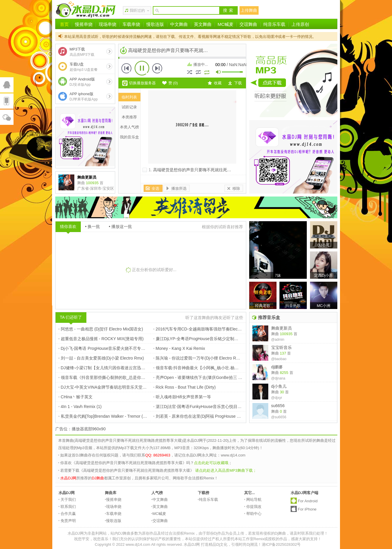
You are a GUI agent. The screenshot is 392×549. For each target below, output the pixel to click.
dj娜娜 (277, 367)
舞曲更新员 (282, 328)
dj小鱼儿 (279, 386)
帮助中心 (253, 514)
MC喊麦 (226, 24)
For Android (308, 501)
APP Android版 (82, 82)
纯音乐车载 (274, 24)
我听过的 (137, 10)
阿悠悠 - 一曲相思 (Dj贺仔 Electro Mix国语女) (101, 329)
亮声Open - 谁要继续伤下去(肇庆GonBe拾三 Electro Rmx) (208, 377)
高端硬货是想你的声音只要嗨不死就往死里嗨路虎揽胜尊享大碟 (211, 170)
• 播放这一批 (120, 226)
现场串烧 (108, 24)
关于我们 (67, 500)
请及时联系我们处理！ (309, 533)
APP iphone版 (84, 96)
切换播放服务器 (142, 83)
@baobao (279, 359)
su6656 (278, 406)
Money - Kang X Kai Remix (179, 348)
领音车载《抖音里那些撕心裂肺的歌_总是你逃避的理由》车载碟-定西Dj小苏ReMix (135, 377)
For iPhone (307, 509)
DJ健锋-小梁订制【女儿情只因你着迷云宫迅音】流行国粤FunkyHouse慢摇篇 (130, 368)
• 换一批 (93, 226)
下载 (238, 83)
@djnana (278, 378)
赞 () (173, 83)
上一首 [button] (127, 68)
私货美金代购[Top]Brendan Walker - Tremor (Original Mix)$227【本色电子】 (129, 416)
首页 (64, 24)
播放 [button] (142, 68)
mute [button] (219, 73)
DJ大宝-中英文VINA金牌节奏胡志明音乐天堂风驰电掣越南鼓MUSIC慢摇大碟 (130, 387)
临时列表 (129, 97)
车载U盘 (84, 67)
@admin (278, 340)
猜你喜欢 (68, 226)
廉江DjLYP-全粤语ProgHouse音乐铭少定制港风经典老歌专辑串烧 (214, 339)
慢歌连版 (155, 24)
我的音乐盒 (129, 137)
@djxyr (277, 398)
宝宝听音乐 (282, 347)
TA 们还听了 (71, 317)
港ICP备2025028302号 (281, 544)
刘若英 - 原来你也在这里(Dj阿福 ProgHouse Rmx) (200, 416)
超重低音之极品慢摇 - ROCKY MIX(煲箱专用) (101, 339)
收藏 (218, 83)
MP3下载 (82, 52)
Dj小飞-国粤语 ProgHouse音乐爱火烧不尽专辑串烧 (106, 348)
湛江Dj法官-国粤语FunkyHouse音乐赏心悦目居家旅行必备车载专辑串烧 (220, 407)
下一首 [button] (157, 68)
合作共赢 (67, 514)
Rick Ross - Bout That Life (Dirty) (185, 387)
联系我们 (67, 507)
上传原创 (300, 24)
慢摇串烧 (84, 24)
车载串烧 (131, 24)
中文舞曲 (179, 24)
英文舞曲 (203, 24)
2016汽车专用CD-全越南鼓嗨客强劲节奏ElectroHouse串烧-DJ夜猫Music (221, 329)
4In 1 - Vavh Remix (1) (80, 407)
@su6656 (279, 417)
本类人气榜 (129, 127)
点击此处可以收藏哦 (211, 463)
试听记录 (129, 107)
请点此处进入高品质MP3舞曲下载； (226, 470)
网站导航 (253, 500)
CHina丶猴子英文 (76, 397)
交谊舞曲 (248, 24)
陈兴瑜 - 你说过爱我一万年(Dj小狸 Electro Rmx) (198, 358)
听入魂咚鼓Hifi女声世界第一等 (182, 397)
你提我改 (253, 507)
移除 (236, 188)
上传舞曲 (249, 10)
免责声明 (67, 521)
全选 (155, 188)
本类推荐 (129, 117)
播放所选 (179, 188)
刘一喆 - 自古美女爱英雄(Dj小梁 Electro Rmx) (101, 358)
